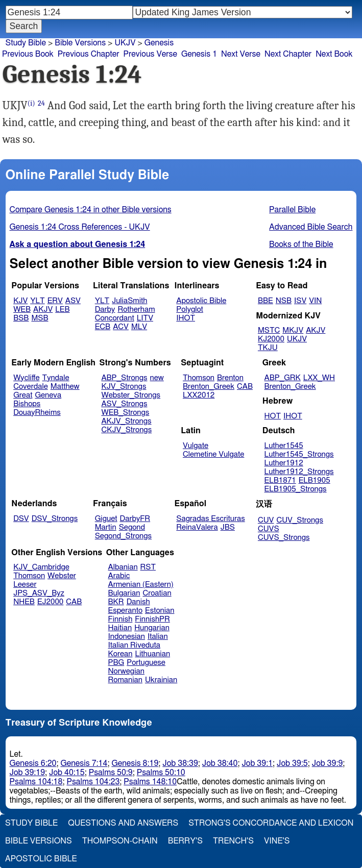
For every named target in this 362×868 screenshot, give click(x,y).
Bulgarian (124, 593)
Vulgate (196, 446)
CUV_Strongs (299, 520)
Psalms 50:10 (161, 773)
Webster (62, 576)
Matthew (65, 387)
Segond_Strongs (123, 536)
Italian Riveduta (134, 645)
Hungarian (152, 628)
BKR (116, 602)
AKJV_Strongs (126, 421)
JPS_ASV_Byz (39, 593)
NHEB (24, 602)
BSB (21, 318)
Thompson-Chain (120, 841)
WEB (22, 309)
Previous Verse (150, 54)
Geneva (48, 395)
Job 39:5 (292, 763)
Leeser (25, 585)
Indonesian (127, 637)
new (157, 378)
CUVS (269, 529)
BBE (266, 301)
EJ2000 (50, 602)
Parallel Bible (292, 210)
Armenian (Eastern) (141, 585)
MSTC (269, 330)
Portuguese (146, 663)
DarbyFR (135, 519)
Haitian (120, 628)
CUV (266, 520)
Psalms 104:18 (36, 782)
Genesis (159, 43)
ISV (300, 301)
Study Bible (26, 43)
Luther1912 (284, 463)
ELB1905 (315, 480)
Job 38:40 (220, 763)
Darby (105, 309)
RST (148, 567)
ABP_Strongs (124, 378)
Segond (132, 527)
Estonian (160, 611)
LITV (145, 318)
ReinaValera (197, 527)
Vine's (277, 841)
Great (23, 395)
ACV (121, 327)
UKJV (125, 43)
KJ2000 (271, 339)
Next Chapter (288, 54)
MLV (139, 327)
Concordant (115, 318)
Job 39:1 (257, 763)
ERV (55, 301)
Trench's (233, 841)
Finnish (120, 619)
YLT (37, 301)
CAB (245, 387)
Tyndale (56, 378)
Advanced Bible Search (311, 227)
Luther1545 (284, 446)
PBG (116, 663)
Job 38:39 (180, 763)
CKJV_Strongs (126, 430)
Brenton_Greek (209, 387)
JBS (228, 527)
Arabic (119, 576)
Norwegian (126, 671)
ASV (73, 301)
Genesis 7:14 (84, 763)
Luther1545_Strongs (299, 454)
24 (41, 103)
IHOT (186, 318)
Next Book (334, 54)
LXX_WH (319, 378)
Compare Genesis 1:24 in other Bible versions (91, 210)
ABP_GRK (283, 378)
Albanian (123, 567)
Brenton (230, 378)
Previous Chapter (89, 54)
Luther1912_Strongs (299, 472)
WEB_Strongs (125, 413)
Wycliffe (26, 378)
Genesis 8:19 (135, 763)
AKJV (43, 309)
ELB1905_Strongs (296, 489)
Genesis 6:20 (33, 763)
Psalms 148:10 (150, 782)
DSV (21, 519)
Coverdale (31, 387)
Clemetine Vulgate (213, 454)
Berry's (185, 841)
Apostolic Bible (41, 859)
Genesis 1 (199, 54)
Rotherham (136, 309)
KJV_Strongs (124, 387)
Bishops (27, 404)
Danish (138, 602)
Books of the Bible (301, 244)
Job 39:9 (328, 763)
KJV (20, 301)
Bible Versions (80, 43)
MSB (40, 318)
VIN (315, 301)
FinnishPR (152, 619)
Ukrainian (161, 680)
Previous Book (28, 54)
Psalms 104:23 (93, 782)
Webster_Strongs (131, 395)
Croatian (157, 593)
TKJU (268, 348)
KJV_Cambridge (41, 567)
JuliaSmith (129, 301)
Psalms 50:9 (111, 773)
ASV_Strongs (124, 404)
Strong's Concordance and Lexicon (271, 823)
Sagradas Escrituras (210, 519)
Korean (120, 654)
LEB (62, 309)
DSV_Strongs (55, 519)
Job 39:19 (28, 773)
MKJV (293, 330)
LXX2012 (199, 395)
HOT (273, 416)
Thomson (199, 378)
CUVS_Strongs (284, 538)
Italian (158, 637)
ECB (103, 327)
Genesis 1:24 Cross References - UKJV (80, 227)
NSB (284, 301)
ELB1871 (280, 480)
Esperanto (126, 611)
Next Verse (241, 54)
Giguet (106, 519)
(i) (31, 103)
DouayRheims (37, 413)
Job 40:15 (67, 773)
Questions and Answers (123, 823)
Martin (106, 527)
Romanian (125, 680)
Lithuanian (152, 654)
